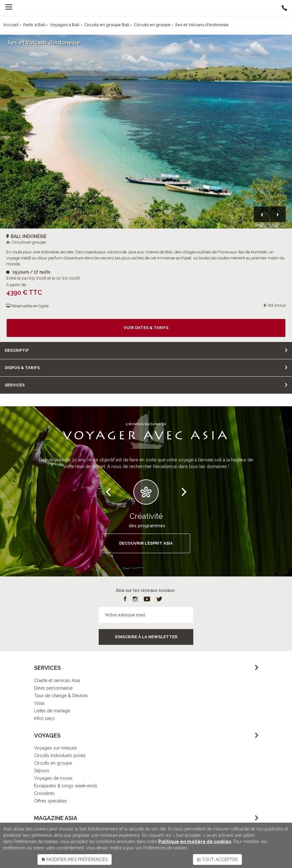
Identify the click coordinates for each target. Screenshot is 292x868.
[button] (262, 214)
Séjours (42, 771)
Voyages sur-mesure (55, 748)
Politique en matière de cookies (195, 842)
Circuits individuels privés (60, 755)
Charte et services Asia (57, 680)
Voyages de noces (53, 778)
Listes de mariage (52, 711)
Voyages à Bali (65, 25)
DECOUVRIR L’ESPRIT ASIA (146, 543)
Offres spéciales (50, 801)
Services (15, 385)
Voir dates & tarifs (146, 328)
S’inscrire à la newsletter (146, 637)
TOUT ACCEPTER (217, 859)
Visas (39, 703)
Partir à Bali (34, 25)
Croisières (44, 793)
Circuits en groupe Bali (107, 25)
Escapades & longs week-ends (66, 786)
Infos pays (44, 718)
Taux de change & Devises (61, 696)
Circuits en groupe (152, 25)
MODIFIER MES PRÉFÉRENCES (75, 859)
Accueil (11, 25)
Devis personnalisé (53, 688)
